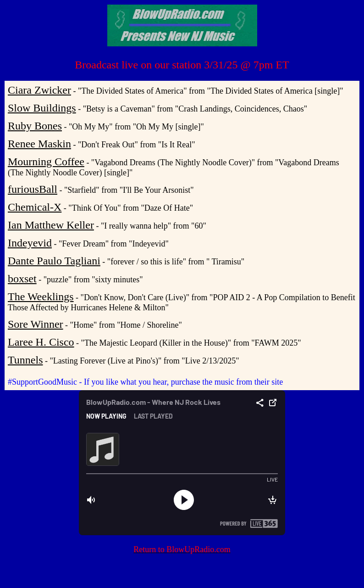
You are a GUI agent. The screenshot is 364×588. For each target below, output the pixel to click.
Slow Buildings (42, 108)
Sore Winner (36, 324)
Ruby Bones (35, 126)
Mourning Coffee (46, 162)
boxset (22, 279)
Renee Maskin (39, 144)
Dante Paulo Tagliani (54, 261)
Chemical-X (35, 207)
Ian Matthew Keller (51, 225)
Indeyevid (30, 243)
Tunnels (25, 360)
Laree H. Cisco (41, 342)
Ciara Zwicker (39, 90)
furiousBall (33, 189)
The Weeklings (41, 297)
